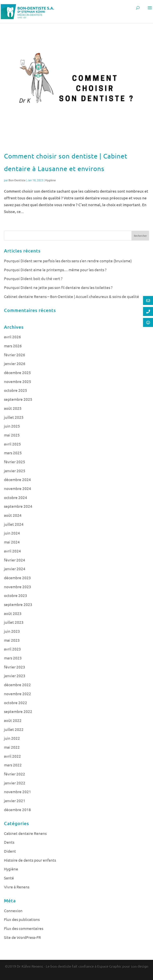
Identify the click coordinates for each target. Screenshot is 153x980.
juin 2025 (12, 426)
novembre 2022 (18, 694)
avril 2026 (12, 337)
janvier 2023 (15, 676)
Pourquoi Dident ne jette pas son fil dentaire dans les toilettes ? (58, 287)
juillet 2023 (14, 622)
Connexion (13, 911)
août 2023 (13, 613)
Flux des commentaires (24, 928)
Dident (10, 851)
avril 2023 (12, 649)
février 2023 (15, 667)
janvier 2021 (15, 801)
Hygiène (51, 180)
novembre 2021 (18, 792)
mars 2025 (13, 453)
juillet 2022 (14, 729)
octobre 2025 (16, 390)
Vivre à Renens (17, 887)
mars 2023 (13, 658)
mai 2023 (12, 640)
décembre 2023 (17, 578)
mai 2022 (12, 747)
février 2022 (15, 774)
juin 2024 (12, 533)
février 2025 (15, 462)
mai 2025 (12, 435)
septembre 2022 (18, 711)
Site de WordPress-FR (22, 937)
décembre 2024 (17, 479)
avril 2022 (12, 756)
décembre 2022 (17, 685)
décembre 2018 (17, 810)
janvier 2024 (15, 569)
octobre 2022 (16, 703)
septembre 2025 (18, 399)
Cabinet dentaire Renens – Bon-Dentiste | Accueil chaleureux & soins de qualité (72, 296)
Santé (9, 878)
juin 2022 (12, 738)
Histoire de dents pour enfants (30, 860)
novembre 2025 (18, 381)
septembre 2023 (18, 604)
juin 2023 (12, 631)
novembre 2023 (18, 587)
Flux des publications (22, 919)
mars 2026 (13, 346)
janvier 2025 (15, 471)
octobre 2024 (16, 497)
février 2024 (15, 560)
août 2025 (13, 408)
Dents (9, 842)
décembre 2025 (17, 372)
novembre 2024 (18, 488)
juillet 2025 (14, 417)
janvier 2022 (15, 783)
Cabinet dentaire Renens (25, 833)
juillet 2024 (14, 524)
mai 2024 (12, 542)
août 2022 (13, 720)
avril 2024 (12, 551)
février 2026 (15, 355)
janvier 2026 (15, 363)
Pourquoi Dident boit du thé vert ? (33, 278)
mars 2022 (13, 765)
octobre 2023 (16, 595)
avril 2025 (12, 444)
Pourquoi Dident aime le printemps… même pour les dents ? (55, 270)
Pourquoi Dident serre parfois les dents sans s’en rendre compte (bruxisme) (68, 261)
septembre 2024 (18, 506)
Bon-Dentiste (17, 180)
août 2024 (13, 515)
